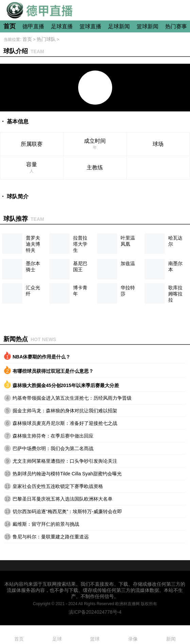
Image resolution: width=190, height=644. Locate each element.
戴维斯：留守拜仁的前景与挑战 (46, 524)
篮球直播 (90, 26)
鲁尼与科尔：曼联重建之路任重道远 (51, 537)
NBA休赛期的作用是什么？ (41, 357)
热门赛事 (176, 26)
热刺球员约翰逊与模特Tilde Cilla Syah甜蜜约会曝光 (67, 474)
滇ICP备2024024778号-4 (95, 612)
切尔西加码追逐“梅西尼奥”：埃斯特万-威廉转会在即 (67, 511)
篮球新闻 (148, 26)
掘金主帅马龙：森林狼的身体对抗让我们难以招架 (65, 411)
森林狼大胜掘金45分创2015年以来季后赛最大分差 (66, 385)
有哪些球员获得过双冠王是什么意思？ (53, 371)
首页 (10, 26)
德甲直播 (33, 26)
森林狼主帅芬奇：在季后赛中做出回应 (53, 436)
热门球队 (46, 39)
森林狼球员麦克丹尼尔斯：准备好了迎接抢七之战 (65, 423)
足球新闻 (119, 26)
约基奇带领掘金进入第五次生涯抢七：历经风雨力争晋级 (72, 398)
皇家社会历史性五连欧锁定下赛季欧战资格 (58, 486)
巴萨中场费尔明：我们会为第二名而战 (53, 448)
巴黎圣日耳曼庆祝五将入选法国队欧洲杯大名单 (63, 499)
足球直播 (62, 26)
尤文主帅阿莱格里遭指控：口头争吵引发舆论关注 (65, 461)
